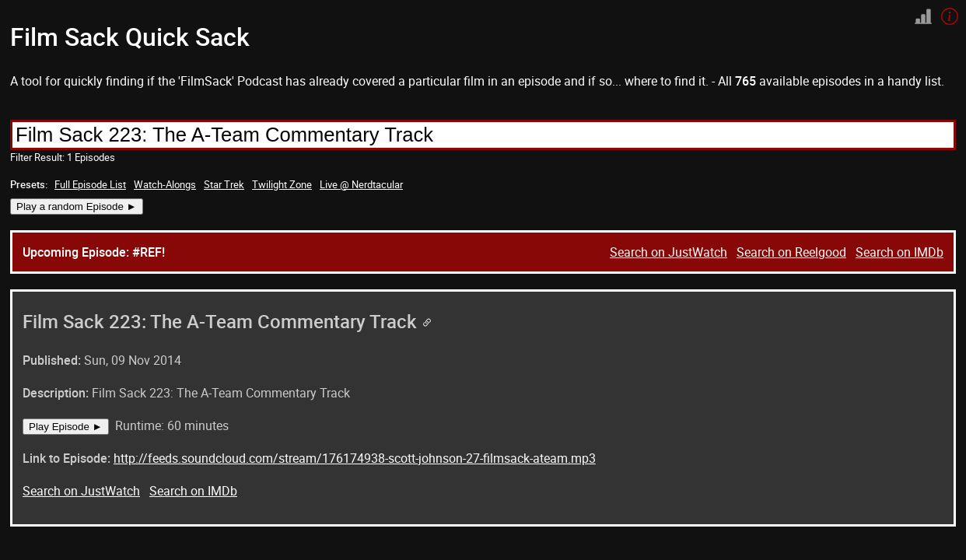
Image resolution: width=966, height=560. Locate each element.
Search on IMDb (899, 252)
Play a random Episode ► (77, 206)
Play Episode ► (66, 427)
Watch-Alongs (165, 184)
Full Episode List (90, 184)
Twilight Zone (282, 184)
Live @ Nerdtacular (361, 184)
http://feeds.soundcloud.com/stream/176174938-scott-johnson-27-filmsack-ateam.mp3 (355, 458)
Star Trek (224, 184)
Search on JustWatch (668, 252)
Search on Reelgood (791, 252)
